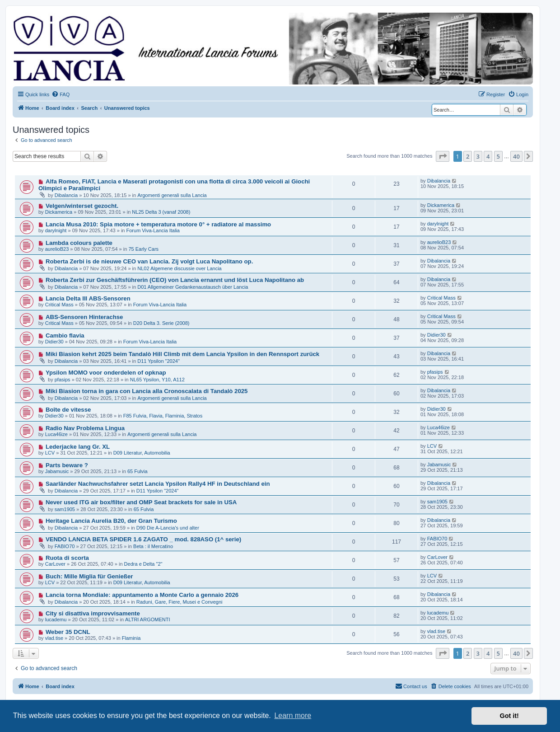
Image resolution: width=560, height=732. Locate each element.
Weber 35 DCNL (68, 632)
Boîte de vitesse (68, 410)
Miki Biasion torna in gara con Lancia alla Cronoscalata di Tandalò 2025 (147, 391)
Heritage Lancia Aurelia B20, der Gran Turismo (111, 521)
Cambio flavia (65, 335)
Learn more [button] (293, 716)
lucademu (56, 619)
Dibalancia (66, 195)
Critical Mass (59, 305)
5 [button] (498, 156)
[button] (443, 156)
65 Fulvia (138, 471)
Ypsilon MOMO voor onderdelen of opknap (106, 373)
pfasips (63, 380)
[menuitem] (61, 94)
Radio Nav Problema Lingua (85, 428)
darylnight (56, 230)
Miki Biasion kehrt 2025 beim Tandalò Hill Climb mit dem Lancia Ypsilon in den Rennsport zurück (182, 354)
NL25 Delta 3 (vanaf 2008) (161, 212)
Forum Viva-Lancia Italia (153, 230)
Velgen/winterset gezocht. (82, 206)
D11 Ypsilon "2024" (159, 361)
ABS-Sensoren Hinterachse (84, 317)
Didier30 (54, 342)
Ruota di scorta (67, 558)
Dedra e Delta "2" (143, 564)
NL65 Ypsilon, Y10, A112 (157, 380)
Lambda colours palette (79, 243)
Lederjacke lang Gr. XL (78, 447)
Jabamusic (57, 471)
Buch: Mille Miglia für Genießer (89, 576)
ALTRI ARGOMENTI (147, 619)
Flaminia (131, 638)
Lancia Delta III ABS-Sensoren (88, 298)
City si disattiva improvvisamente (93, 613)
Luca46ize (56, 434)
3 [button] (478, 156)
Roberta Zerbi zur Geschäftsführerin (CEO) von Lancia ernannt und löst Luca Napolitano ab (175, 280)
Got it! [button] (509, 716)
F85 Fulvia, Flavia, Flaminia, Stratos (163, 416)
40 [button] (516, 156)
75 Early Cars (143, 249)
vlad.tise (54, 638)
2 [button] (468, 156)
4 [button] (488, 156)
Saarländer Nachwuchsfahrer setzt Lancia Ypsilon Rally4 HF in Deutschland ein (158, 484)
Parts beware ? (67, 465)
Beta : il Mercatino (153, 546)
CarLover (55, 564)
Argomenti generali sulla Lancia (172, 195)
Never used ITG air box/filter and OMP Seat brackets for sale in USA (141, 502)
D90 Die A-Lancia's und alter (168, 528)
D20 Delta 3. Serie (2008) (161, 323)
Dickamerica (59, 212)
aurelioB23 (57, 249)
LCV (50, 453)
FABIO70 (65, 546)
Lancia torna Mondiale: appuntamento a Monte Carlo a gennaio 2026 (142, 595)
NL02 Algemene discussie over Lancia (180, 268)
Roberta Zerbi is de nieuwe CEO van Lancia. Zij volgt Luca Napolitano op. (149, 261)
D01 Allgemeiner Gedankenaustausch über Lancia (193, 287)
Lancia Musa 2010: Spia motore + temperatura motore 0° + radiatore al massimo (158, 224)
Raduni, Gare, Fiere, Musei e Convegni (180, 602)
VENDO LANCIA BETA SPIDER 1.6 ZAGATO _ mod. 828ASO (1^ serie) (143, 539)
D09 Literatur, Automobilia (142, 453)
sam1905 (65, 509)
